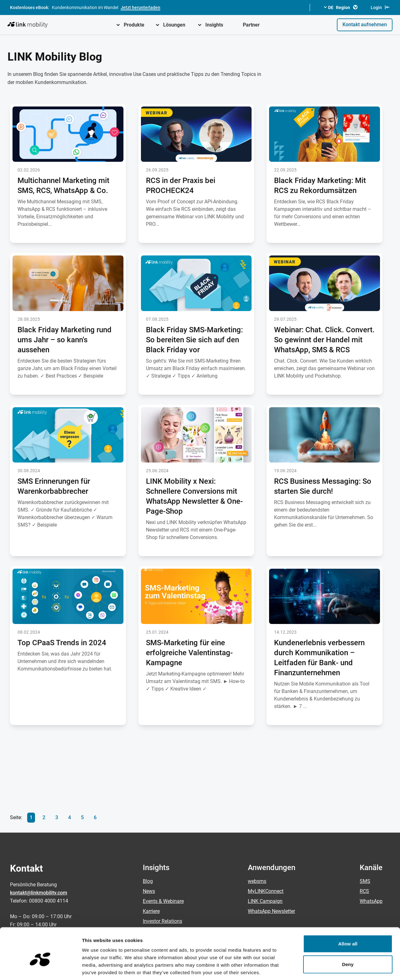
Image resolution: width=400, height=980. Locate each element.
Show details (328, 968)
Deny (348, 934)
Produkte (134, 25)
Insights (214, 25)
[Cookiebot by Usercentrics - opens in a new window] (40, 968)
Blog (148, 881)
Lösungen (174, 25)
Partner (251, 25)
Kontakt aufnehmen (365, 25)
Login (380, 7)
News (149, 891)
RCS (364, 891)
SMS (365, 881)
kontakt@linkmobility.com (39, 893)
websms (257, 881)
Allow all (348, 914)
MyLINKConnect (266, 891)
